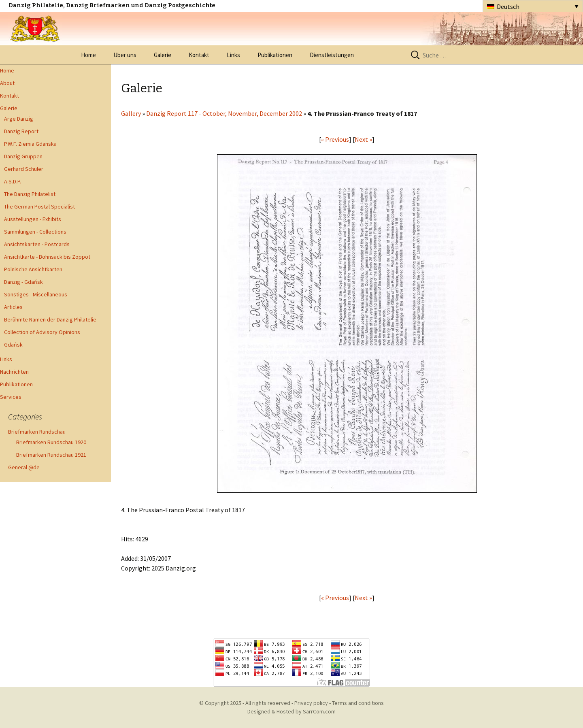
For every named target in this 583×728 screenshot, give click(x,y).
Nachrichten (14, 372)
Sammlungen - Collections (35, 232)
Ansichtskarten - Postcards (37, 244)
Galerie (163, 55)
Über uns (125, 55)
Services (11, 397)
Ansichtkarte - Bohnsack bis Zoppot (47, 257)
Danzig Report (21, 131)
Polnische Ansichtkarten (33, 269)
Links (233, 55)
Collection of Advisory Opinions (42, 332)
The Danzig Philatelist (30, 194)
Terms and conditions (358, 703)
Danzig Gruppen (23, 156)
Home (88, 55)
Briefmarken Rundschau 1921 (51, 455)
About (7, 83)
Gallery (131, 113)
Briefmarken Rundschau (37, 432)
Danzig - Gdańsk (23, 282)
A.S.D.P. (13, 181)
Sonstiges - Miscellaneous (36, 294)
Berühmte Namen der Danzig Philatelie (50, 319)
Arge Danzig (19, 119)
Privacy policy (311, 703)
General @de (24, 467)
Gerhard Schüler (24, 169)
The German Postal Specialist (39, 206)
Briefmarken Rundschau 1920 (51, 442)
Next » (363, 139)
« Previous (335, 139)
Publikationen (275, 55)
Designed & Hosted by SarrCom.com (291, 711)
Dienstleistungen (332, 55)
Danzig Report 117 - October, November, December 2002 (224, 113)
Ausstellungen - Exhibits (33, 219)
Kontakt (199, 55)
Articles (13, 307)
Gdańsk (13, 345)
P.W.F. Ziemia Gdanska (30, 144)
